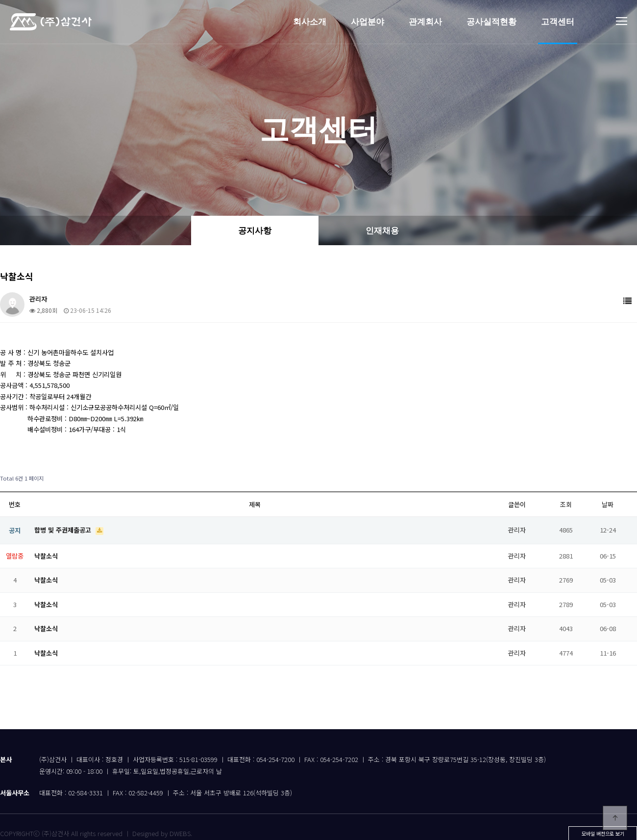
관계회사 (425, 22)
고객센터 (558, 22)
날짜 (608, 504)
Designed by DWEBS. (162, 833)
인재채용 (382, 231)
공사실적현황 (491, 22)
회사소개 (310, 22)
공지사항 (255, 231)
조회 (566, 504)
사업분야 (367, 22)
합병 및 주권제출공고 (64, 530)
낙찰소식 (46, 556)
